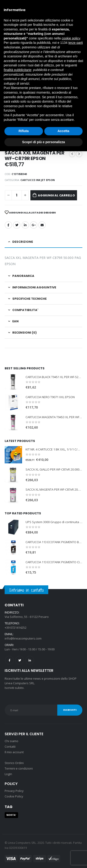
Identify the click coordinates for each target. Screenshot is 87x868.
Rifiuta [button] (24, 131)
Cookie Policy (14, 796)
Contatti (10, 747)
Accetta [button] (63, 131)
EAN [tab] (15, 321)
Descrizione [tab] (23, 242)
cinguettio (17, 225)
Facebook (8, 225)
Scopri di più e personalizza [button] (43, 142)
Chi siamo (11, 741)
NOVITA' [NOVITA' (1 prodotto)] (11, 815)
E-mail (42, 225)
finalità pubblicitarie (18, 70)
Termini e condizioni (19, 768)
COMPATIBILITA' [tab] (25, 310)
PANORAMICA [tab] (23, 276)
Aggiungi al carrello (56, 195)
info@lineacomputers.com (23, 638)
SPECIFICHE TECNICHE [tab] (29, 299)
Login (8, 774)
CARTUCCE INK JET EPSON (38, 180)
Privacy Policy (14, 791)
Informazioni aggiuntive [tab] (34, 287)
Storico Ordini (14, 763)
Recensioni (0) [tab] (24, 333)
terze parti (76, 43)
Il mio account (14, 752)
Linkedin (30, 660)
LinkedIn (25, 225)
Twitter (20, 660)
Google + (34, 225)
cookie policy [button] (71, 38)
